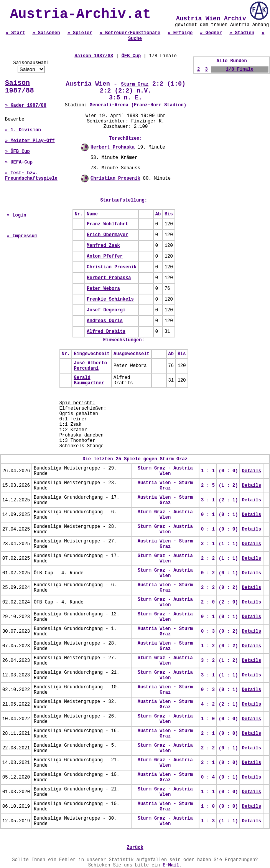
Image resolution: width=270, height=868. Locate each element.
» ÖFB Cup (17, 152)
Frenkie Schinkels (110, 299)
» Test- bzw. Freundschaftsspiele (31, 176)
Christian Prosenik (115, 179)
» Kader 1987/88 (26, 106)
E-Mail (171, 865)
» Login (16, 215)
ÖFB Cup (131, 56)
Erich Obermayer (107, 235)
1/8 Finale (240, 69)
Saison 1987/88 (20, 87)
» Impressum (22, 236)
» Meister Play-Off (30, 141)
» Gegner (211, 33)
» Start (15, 33)
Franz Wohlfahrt (107, 224)
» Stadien (242, 33)
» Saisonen (46, 33)
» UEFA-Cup (19, 162)
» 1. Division (23, 130)
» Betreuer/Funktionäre (130, 33)
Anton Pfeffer (105, 256)
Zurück (135, 848)
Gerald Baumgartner (89, 380)
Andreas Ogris (105, 321)
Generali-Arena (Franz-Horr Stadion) (138, 105)
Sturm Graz (135, 84)
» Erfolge (180, 33)
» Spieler (80, 33)
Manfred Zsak (103, 246)
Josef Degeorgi (106, 310)
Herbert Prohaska (113, 147)
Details (251, 471)
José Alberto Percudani (90, 366)
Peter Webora (103, 289)
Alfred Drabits (106, 332)
